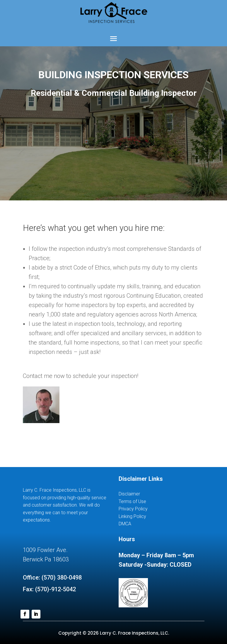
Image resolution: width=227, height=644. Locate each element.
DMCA (125, 524)
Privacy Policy (133, 509)
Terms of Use (132, 501)
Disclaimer (129, 494)
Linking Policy (132, 516)
